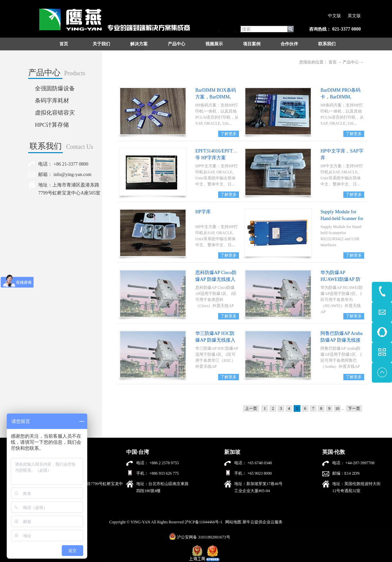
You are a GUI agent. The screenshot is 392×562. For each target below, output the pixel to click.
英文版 (354, 16)
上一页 (251, 408)
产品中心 (351, 62)
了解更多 (229, 134)
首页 (64, 44)
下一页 (354, 408)
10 (337, 408)
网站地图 (232, 522)
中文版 (334, 16)
